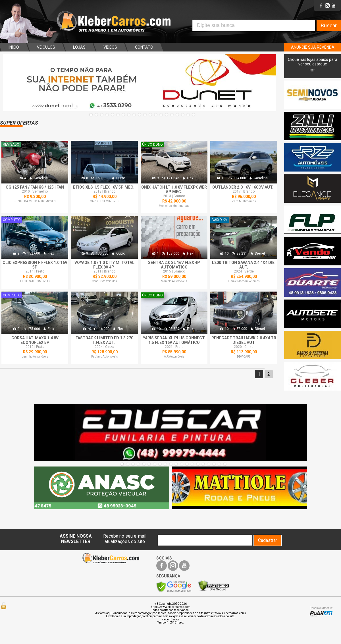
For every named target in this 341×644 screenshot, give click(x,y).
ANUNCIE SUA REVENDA (313, 47)
